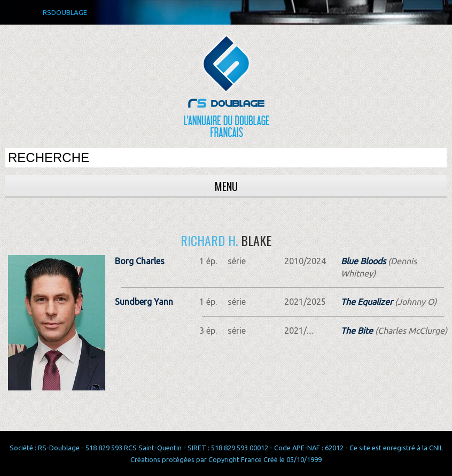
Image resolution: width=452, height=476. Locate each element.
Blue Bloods (363, 261)
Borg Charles (140, 261)
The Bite (357, 331)
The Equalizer (367, 302)
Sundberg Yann (144, 302)
